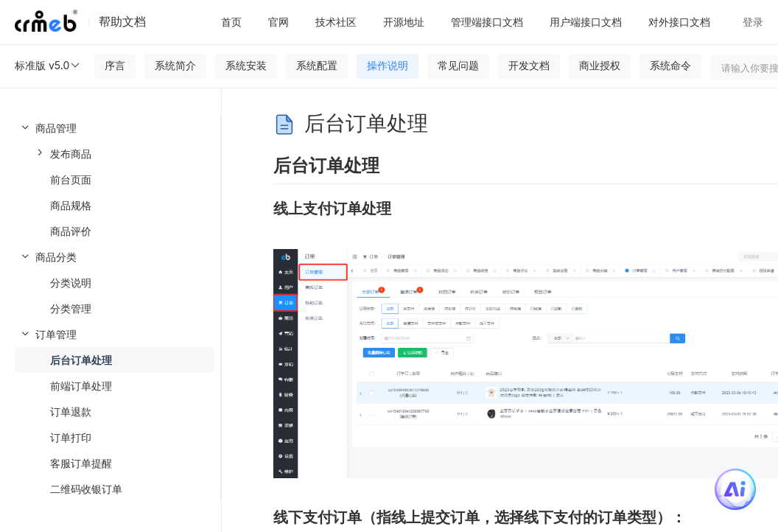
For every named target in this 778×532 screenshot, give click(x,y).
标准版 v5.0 (48, 66)
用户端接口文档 (586, 22)
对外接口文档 (679, 22)
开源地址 (404, 22)
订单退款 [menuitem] (71, 412)
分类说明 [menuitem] (71, 283)
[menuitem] (110, 179)
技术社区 (336, 22)
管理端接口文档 (487, 22)
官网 (278, 22)
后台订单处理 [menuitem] (81, 360)
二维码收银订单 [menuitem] (86, 489)
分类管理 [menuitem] (71, 308)
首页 (231, 22)
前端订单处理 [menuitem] (81, 386)
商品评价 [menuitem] (71, 231)
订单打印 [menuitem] (71, 437)
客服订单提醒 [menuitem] (81, 463)
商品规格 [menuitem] (71, 205)
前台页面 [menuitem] (71, 179)
